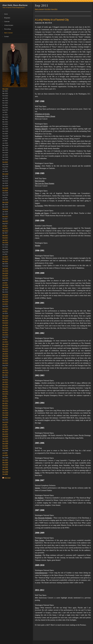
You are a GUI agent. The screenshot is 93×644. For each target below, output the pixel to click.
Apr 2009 (5, 460)
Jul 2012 (5, 368)
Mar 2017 (5, 235)
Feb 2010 (5, 436)
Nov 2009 (5, 443)
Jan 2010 (5, 439)
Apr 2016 (5, 261)
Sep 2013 (5, 335)
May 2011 (5, 401)
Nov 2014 (5, 301)
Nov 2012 (5, 358)
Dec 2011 (5, 384)
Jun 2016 (5, 257)
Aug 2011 (5, 394)
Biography (7, 18)
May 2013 (5, 344)
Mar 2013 (5, 349)
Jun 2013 (5, 342)
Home (6, 14)
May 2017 (5, 231)
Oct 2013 (5, 332)
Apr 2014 (5, 318)
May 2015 (5, 287)
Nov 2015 (5, 273)
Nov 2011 (5, 387)
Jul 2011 (5, 396)
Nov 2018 (5, 188)
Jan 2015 (5, 297)
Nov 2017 (5, 216)
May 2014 (5, 316)
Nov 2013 (5, 330)
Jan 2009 (5, 467)
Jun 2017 (5, 228)
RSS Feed (7, 478)
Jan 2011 (5, 410)
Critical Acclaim (9, 25)
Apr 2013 (5, 346)
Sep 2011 (5, 391)
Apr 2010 (5, 432)
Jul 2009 (5, 453)
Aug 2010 (5, 422)
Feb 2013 (5, 351)
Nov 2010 (5, 415)
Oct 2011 (5, 389)
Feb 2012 (5, 380)
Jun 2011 (5, 398)
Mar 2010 (5, 434)
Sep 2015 (5, 278)
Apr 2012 (5, 375)
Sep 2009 (5, 448)
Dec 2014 (5, 299)
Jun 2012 (5, 370)
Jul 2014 (5, 311)
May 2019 (5, 174)
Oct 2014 (5, 304)
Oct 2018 (5, 190)
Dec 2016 (5, 242)
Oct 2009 (5, 446)
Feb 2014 (5, 323)
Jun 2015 (5, 285)
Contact (6, 37)
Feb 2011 (5, 408)
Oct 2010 (5, 417)
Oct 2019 (5, 162)
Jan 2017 (5, 240)
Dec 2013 (5, 328)
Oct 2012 (5, 361)
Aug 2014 (5, 309)
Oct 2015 (5, 275)
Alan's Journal (8, 33)
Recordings (8, 29)
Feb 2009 (5, 465)
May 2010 (5, 429)
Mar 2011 (5, 406)
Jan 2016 (5, 268)
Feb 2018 (5, 209)
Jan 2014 (5, 325)
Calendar (7, 22)
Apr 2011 (5, 403)
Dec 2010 (5, 413)
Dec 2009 (5, 441)
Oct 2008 (5, 474)
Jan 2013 (5, 354)
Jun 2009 (5, 455)
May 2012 (5, 372)
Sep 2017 (5, 221)
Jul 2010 (5, 424)
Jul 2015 (5, 283)
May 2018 (5, 202)
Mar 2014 (5, 320)
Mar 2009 (5, 462)
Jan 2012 (5, 382)
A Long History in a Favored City (52, 20)
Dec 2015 (5, 271)
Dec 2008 (5, 469)
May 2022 (5, 89)
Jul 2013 (5, 339)
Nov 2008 (5, 472)
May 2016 (5, 259)
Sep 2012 (5, 363)
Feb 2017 (5, 238)
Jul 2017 (5, 226)
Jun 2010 (5, 427)
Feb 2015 (5, 294)
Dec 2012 (5, 356)
